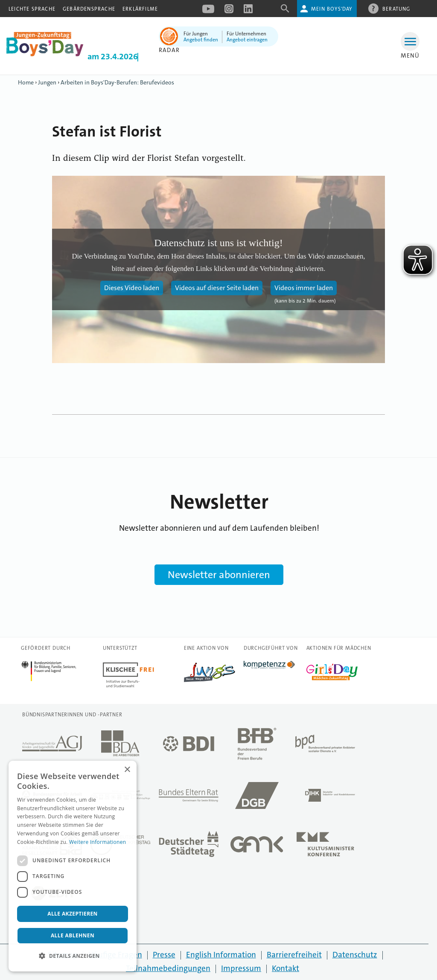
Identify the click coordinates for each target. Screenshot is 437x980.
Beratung (396, 9)
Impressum (241, 968)
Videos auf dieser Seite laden (217, 288)
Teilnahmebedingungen (168, 968)
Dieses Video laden (132, 288)
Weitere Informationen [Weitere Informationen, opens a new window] (98, 842)
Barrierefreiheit (294, 955)
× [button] (127, 770)
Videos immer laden (304, 288)
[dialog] (73, 866)
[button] (73, 956)
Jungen (47, 82)
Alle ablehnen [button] (73, 935)
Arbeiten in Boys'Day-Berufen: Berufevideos (117, 82)
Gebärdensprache (89, 9)
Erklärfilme (140, 9)
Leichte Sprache (32, 9)
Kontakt (286, 968)
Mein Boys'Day (332, 9)
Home (26, 82)
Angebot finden (201, 40)
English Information (221, 955)
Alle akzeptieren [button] (73, 914)
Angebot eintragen (247, 40)
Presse (164, 955)
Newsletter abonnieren (219, 575)
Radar (169, 50)
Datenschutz (355, 955)
